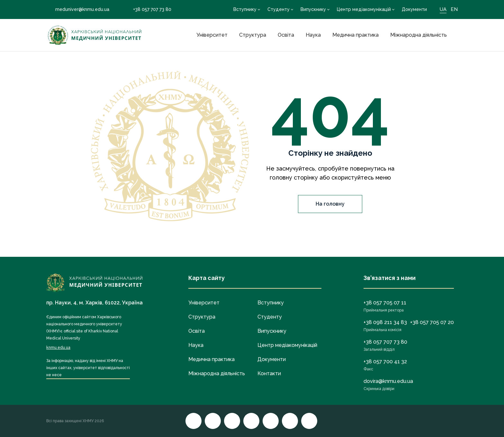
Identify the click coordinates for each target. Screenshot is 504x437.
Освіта (286, 35)
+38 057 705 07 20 (432, 322)
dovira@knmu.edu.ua (388, 381)
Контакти (269, 373)
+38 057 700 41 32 (385, 362)
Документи (414, 9)
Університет (212, 35)
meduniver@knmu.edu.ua (78, 9)
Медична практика (355, 35)
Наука (313, 35)
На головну (330, 204)
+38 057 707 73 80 (148, 9)
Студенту (279, 9)
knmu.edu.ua (58, 348)
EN (454, 9)
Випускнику (313, 9)
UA (443, 9)
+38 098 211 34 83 (385, 322)
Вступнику (245, 9)
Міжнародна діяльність (419, 35)
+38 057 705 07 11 (385, 303)
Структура (253, 35)
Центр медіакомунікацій (364, 9)
